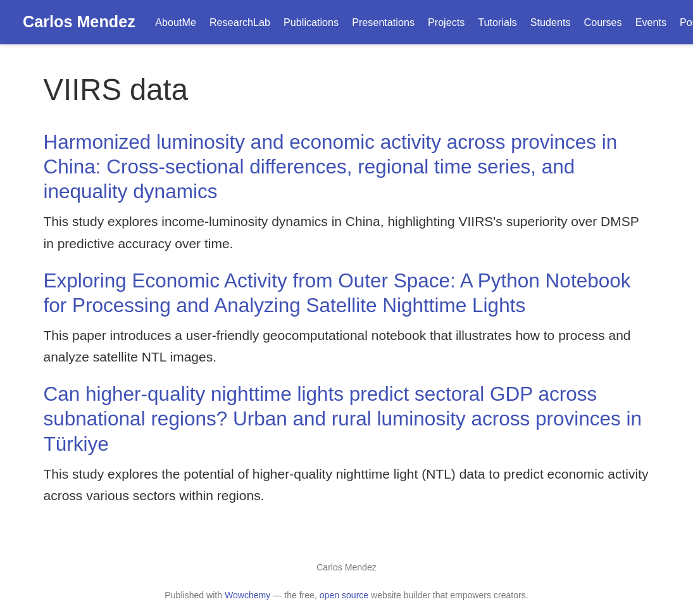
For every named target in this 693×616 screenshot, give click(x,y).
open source (344, 595)
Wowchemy (247, 595)
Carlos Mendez (79, 22)
